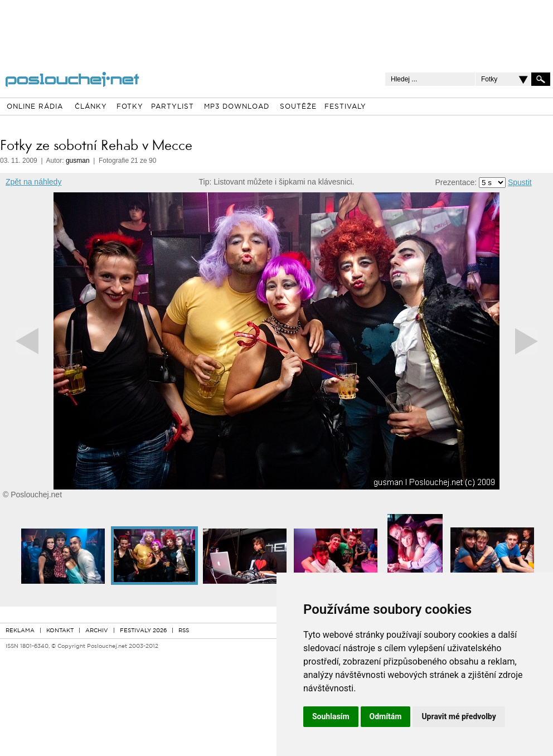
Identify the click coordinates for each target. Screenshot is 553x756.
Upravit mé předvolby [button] (459, 716)
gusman (78, 161)
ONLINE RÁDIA (35, 107)
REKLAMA (20, 631)
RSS (184, 631)
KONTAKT (60, 631)
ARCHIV (97, 631)
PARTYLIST (173, 107)
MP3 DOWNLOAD (237, 107)
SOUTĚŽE (298, 107)
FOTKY (130, 107)
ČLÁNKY (91, 107)
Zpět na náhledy (33, 182)
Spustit (520, 182)
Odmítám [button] (386, 716)
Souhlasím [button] (331, 716)
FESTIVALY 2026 (143, 631)
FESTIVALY (345, 107)
